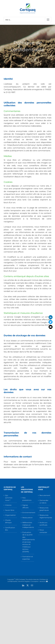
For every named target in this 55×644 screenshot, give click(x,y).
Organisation (10, 515)
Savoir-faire (10, 510)
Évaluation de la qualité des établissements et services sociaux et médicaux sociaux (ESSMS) (28, 542)
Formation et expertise (28, 558)
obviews (42, 581)
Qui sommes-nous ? (9, 498)
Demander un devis (44, 502)
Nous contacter (43, 531)
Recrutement (45, 495)
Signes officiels (25, 506)
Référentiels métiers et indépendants (28, 525)
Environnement (28, 512)
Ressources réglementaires (45, 516)
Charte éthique (8, 521)
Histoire (8, 505)
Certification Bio (10, 529)
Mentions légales (24, 581)
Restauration (27, 518)
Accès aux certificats (43, 524)
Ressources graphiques (44, 509)
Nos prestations (27, 499)
